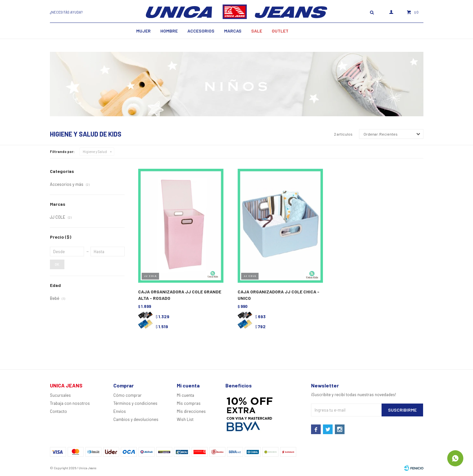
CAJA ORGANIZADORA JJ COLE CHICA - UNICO (279, 295)
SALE (257, 31)
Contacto (58, 411)
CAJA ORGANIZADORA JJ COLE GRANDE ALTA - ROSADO (180, 295)
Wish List (185, 419)
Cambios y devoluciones (136, 419)
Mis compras (189, 403)
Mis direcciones (191, 411)
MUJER (143, 31)
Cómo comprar (128, 395)
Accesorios (201, 31)
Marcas (233, 31)
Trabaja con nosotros (70, 403)
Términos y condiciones (135, 403)
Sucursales (60, 395)
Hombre (169, 31)
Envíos (120, 411)
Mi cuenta (185, 395)
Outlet (280, 31)
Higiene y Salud (95, 152)
